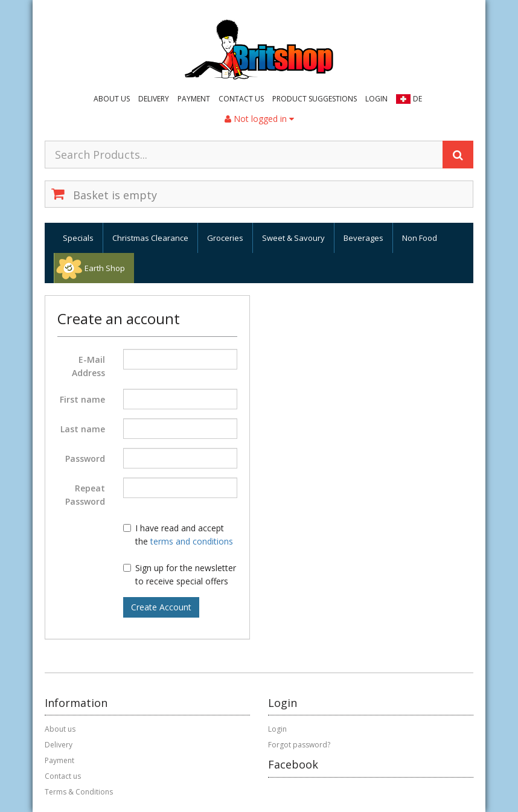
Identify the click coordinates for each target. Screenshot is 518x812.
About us (112, 99)
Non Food (420, 238)
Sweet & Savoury (293, 238)
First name (82, 399)
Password (85, 459)
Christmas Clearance (150, 238)
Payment (194, 99)
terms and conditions (192, 541)
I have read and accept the (178, 535)
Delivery (154, 99)
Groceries (225, 238)
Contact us (241, 99)
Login (376, 99)
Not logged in (259, 119)
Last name (83, 429)
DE (417, 99)
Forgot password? (299, 745)
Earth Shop (105, 268)
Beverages (363, 238)
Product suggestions (315, 99)
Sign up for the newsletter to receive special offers (180, 574)
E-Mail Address (88, 366)
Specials (78, 238)
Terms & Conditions (79, 792)
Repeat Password (85, 495)
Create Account (161, 607)
